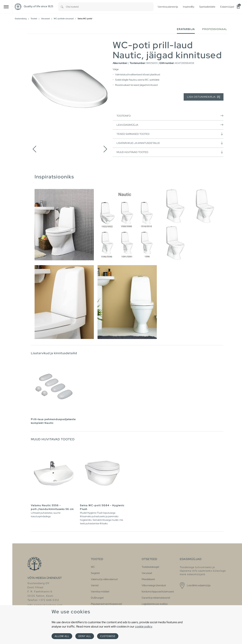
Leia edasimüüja (170, 125)
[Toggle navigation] (6, 7)
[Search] (62, 7)
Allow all (62, 636)
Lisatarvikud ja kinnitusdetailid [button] (170, 143)
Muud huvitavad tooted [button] (170, 152)
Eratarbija (186, 29)
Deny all (85, 636)
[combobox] (110, 7)
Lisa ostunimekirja (204, 97)
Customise (108, 636)
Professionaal (215, 29)
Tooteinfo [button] (170, 116)
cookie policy (144, 626)
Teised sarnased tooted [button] (170, 134)
